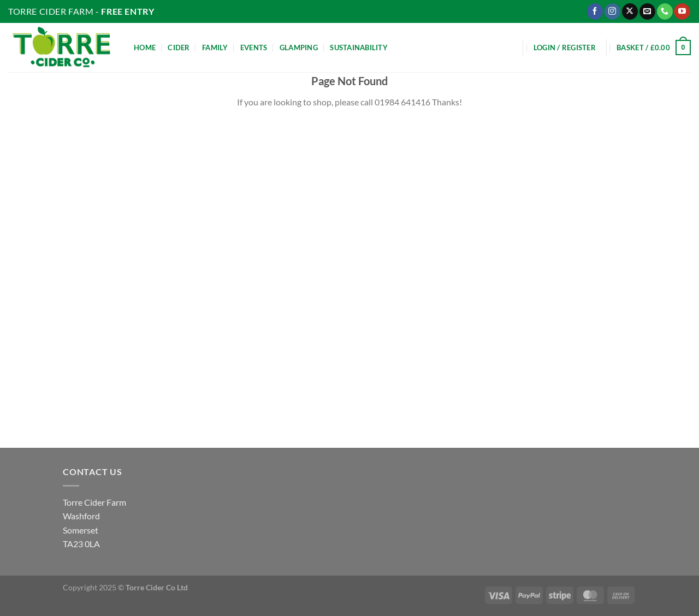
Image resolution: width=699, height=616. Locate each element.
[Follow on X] (630, 11)
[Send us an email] (647, 11)
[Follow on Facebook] (595, 11)
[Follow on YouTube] (682, 11)
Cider (179, 48)
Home (145, 48)
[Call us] (665, 11)
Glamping (299, 48)
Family (215, 48)
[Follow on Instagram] (612, 11)
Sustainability (359, 48)
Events (254, 48)
